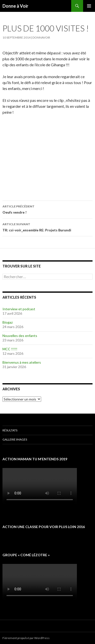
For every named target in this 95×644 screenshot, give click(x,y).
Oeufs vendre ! (47, 209)
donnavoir (41, 37)
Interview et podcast (19, 309)
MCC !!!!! (10, 349)
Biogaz (8, 322)
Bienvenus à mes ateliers (22, 362)
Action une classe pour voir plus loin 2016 (44, 527)
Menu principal (89, 6)
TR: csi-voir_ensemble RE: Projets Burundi (47, 227)
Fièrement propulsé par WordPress (26, 638)
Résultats (10, 430)
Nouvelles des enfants (20, 336)
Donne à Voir (15, 6)
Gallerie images (15, 439)
